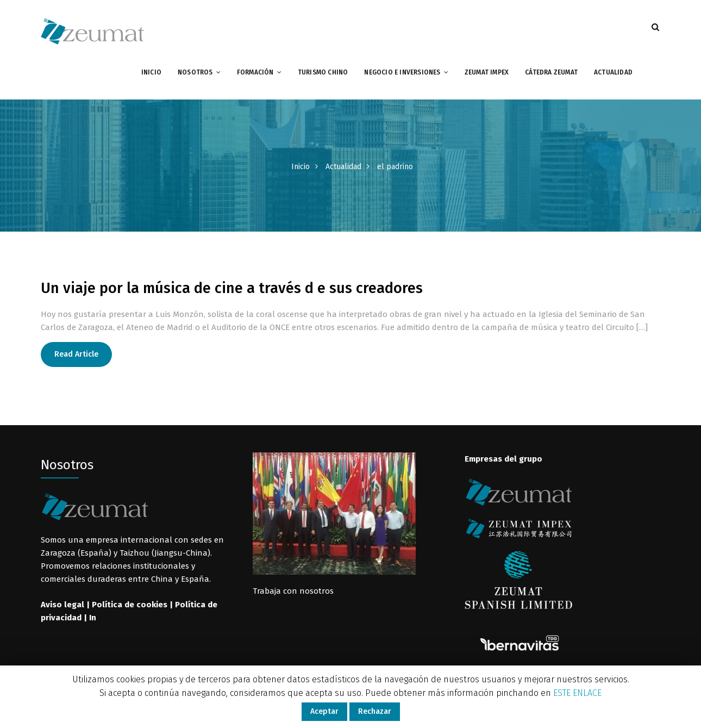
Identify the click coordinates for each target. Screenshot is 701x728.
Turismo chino (323, 72)
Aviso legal (62, 605)
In (93, 618)
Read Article (76, 354)
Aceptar (324, 711)
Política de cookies (130, 605)
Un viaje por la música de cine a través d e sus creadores (232, 288)
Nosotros (195, 72)
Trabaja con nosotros (293, 591)
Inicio (151, 72)
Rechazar (375, 711)
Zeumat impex (487, 72)
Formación (255, 72)
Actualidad (613, 72)
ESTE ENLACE (577, 693)
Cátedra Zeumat (551, 72)
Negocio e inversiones (402, 72)
